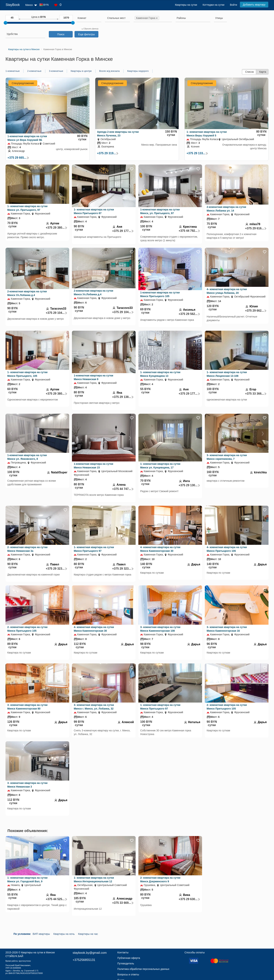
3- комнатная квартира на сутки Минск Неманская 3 (27, 785)
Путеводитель (126, 963)
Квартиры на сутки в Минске (38, 952)
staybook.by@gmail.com (90, 953)
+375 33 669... (123, 903)
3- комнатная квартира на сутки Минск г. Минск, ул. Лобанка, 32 (94, 707)
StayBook (13, 5)
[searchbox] (89, 18)
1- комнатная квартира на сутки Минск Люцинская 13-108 (227, 374)
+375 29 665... (18, 158)
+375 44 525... (57, 899)
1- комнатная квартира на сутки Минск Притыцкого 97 (94, 549)
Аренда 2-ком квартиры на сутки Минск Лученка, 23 (118, 134)
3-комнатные (56, 71)
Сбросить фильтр (90, 29)
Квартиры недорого (138, 71)
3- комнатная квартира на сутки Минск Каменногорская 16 (227, 629)
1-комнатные (13, 71)
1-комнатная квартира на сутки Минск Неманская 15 (94, 466)
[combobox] (89, 19)
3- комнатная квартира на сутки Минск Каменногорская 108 (160, 629)
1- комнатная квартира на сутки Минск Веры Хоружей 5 (207, 134)
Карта (263, 72)
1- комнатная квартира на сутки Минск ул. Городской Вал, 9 (27, 880)
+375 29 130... (189, 485)
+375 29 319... (108, 153)
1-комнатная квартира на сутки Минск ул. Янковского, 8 (27, 457)
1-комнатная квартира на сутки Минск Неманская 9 (94, 377)
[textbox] (116, 18)
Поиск (61, 34)
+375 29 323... (57, 569)
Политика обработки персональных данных (143, 969)
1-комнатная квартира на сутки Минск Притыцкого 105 (160, 294)
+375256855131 (84, 960)
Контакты (123, 952)
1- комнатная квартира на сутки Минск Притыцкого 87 (94, 211)
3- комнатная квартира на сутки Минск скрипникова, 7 (227, 457)
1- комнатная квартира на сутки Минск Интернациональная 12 (94, 880)
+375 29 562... (189, 314)
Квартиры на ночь (64, 934)
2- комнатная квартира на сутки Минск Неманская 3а (27, 549)
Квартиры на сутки (186, 5)
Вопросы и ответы (128, 974)
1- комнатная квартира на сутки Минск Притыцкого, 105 (27, 374)
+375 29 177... (123, 231)
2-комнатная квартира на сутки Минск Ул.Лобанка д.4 (27, 293)
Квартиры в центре (81, 71)
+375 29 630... (189, 899)
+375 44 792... (189, 231)
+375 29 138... (123, 397)
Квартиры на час (88, 934)
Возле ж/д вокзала (109, 71)
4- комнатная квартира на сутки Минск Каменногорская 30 (160, 549)
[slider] (6, 23)
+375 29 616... (256, 228)
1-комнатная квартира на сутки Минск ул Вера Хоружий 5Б (27, 138)
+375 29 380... (57, 228)
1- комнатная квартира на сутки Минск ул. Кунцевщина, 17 (160, 466)
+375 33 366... (256, 394)
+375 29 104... (57, 313)
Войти (234, 5)
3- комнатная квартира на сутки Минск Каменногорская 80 (27, 707)
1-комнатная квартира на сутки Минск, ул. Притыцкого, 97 (160, 211)
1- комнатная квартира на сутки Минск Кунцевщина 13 (160, 374)
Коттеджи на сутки (214, 5)
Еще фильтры (86, 34)
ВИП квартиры (41, 934)
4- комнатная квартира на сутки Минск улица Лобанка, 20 (227, 291)
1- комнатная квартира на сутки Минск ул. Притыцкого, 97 (27, 208)
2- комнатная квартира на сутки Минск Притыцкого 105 (27, 629)
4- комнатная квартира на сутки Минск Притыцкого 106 (227, 549)
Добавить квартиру (254, 5)
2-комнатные (34, 71)
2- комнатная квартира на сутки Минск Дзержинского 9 (160, 880)
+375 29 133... (197, 153)
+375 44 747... (123, 489)
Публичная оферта (129, 958)
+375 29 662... (256, 311)
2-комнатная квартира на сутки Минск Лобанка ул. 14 (226, 209)
